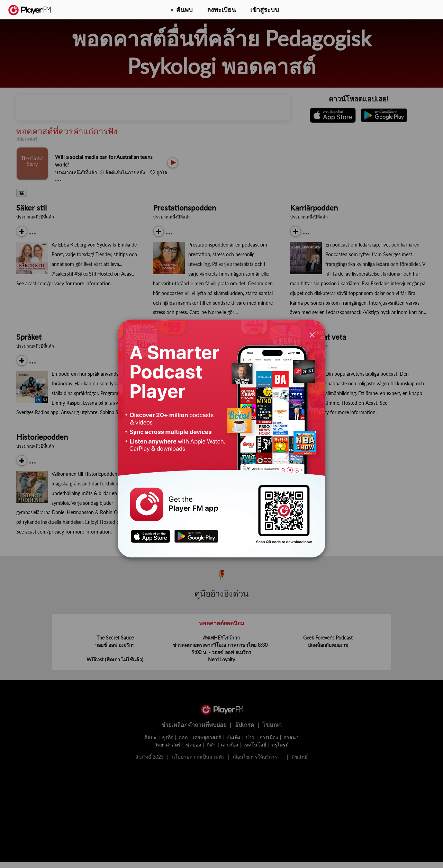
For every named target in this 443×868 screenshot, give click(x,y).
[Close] (312, 334)
